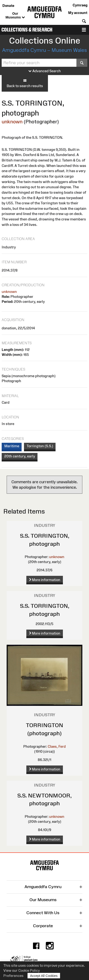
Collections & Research (27, 30)
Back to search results (25, 83)
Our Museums (15, 16)
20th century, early (20, 456)
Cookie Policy (29, 970)
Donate (8, 6)
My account (78, 13)
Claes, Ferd (57, 746)
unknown (12, 122)
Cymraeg (80, 5)
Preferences (13, 976)
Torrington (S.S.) (40, 446)
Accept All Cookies (44, 976)
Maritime (12, 446)
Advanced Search (45, 71)
